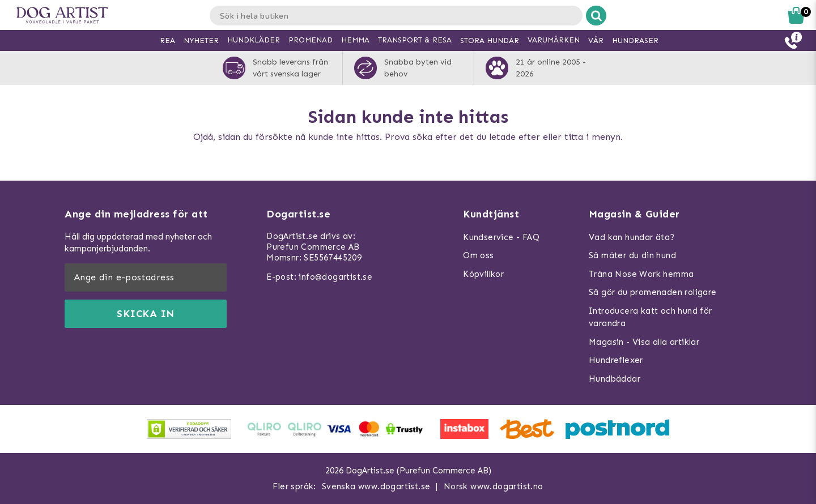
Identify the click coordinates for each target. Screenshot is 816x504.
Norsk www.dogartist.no (494, 486)
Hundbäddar (615, 379)
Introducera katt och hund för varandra (651, 317)
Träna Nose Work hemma (641, 274)
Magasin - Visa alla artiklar (644, 342)
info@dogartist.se (335, 277)
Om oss (478, 255)
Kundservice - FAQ (501, 237)
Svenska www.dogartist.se (376, 486)
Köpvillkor (483, 274)
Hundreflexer (616, 360)
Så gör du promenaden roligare (653, 292)
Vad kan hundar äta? (632, 237)
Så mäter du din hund (632, 255)
